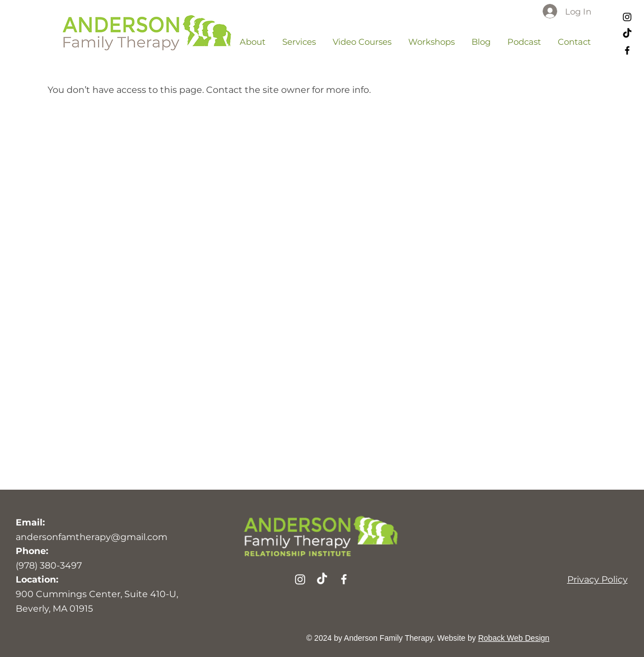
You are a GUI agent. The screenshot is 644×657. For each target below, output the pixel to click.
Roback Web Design (514, 638)
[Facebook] (627, 50)
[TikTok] (627, 34)
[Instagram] (627, 17)
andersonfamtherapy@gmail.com (92, 537)
